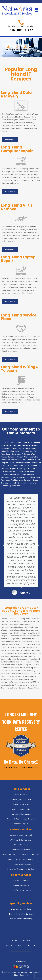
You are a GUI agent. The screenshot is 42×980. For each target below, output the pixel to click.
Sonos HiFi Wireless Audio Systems (21, 819)
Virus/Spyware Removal (21, 800)
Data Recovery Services (21, 909)
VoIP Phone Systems (21, 881)
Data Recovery (16, 49)
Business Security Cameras (21, 850)
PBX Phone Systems (21, 885)
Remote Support (21, 824)
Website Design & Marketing (21, 919)
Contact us (26, 941)
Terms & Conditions (13, 945)
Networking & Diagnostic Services (21, 869)
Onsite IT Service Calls (21, 809)
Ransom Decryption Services (21, 914)
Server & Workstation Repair (21, 835)
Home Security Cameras (21, 814)
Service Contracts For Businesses (21, 859)
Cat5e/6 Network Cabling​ (21, 890)
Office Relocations (21, 845)
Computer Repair (8, 49)
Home (14, 941)
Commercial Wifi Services (21, 864)
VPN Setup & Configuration (21, 840)
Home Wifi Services (21, 804)
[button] (37, 10)
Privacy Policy (31, 945)
